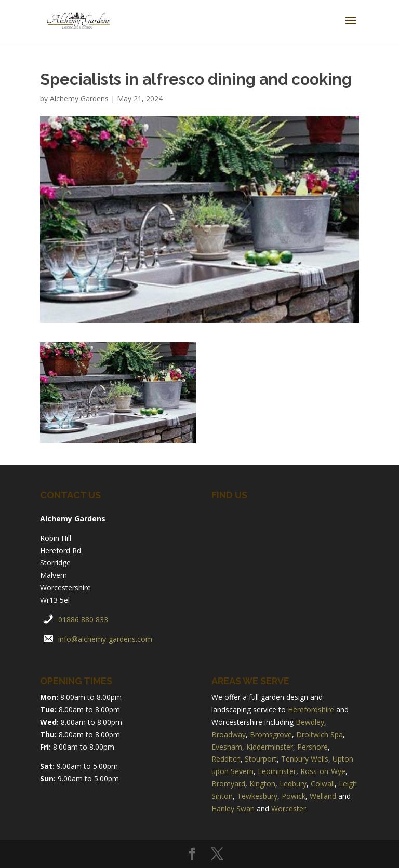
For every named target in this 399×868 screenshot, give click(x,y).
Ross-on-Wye (323, 771)
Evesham (227, 747)
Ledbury (293, 784)
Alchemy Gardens (79, 98)
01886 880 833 (83, 620)
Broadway (229, 734)
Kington (262, 784)
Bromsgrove (271, 734)
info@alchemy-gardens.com (105, 639)
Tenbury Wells (305, 759)
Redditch (226, 759)
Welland (323, 796)
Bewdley (310, 722)
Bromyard (228, 784)
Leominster (277, 771)
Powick (294, 796)
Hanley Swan (233, 809)
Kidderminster (270, 747)
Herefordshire (311, 709)
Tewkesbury (257, 796)
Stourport (261, 759)
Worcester (289, 809)
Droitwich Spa (320, 734)
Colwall (323, 784)
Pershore (312, 747)
